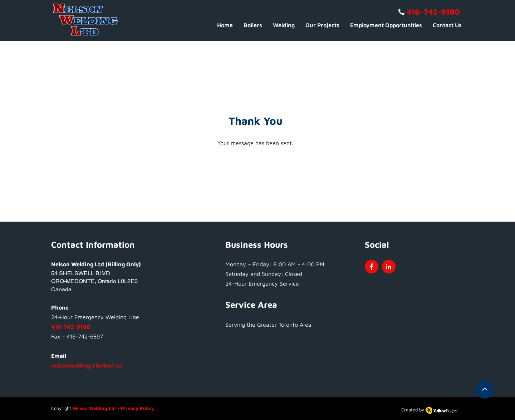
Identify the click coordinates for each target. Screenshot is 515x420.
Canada (61, 289)
